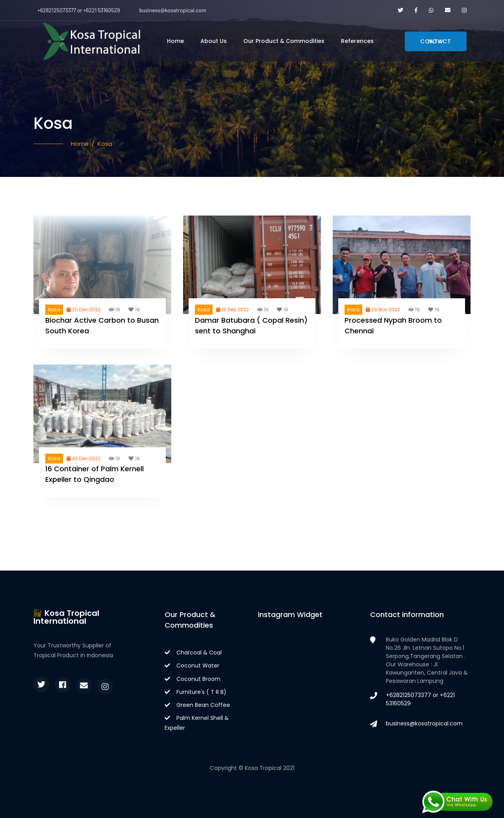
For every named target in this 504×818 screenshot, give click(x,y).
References (357, 41)
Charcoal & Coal (193, 653)
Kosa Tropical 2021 (270, 768)
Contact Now (436, 41)
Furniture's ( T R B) (195, 692)
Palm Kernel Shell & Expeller (197, 723)
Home (175, 41)
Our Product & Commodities (284, 41)
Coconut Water (192, 666)
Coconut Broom (193, 679)
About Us (214, 41)
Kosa (105, 144)
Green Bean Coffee (197, 705)
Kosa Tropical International (66, 617)
